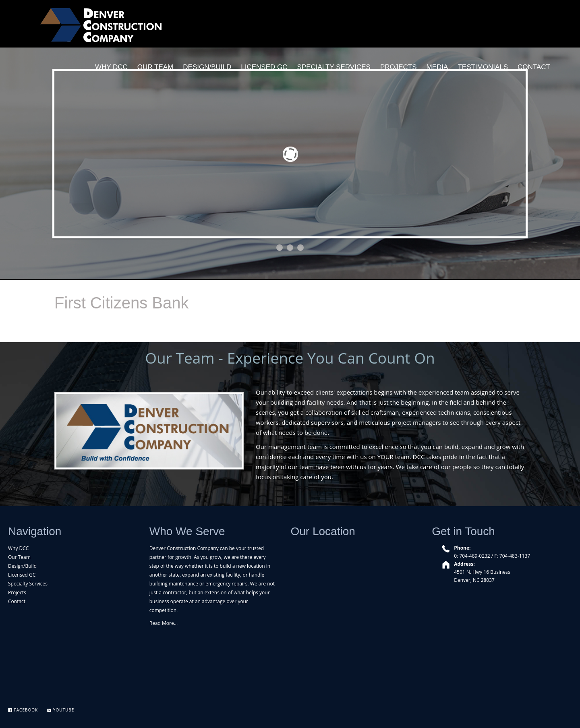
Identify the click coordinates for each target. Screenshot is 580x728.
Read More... (164, 623)
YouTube (61, 710)
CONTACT (534, 67)
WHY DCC (111, 67)
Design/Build (22, 566)
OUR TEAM (155, 67)
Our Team (19, 557)
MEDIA (437, 67)
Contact (17, 601)
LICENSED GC (264, 67)
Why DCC (18, 548)
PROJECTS (399, 67)
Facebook (23, 710)
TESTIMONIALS (483, 67)
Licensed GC (22, 575)
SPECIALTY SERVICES (334, 67)
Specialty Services (28, 584)
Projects (17, 593)
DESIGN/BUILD (207, 67)
